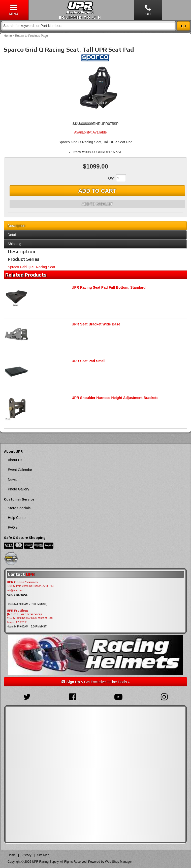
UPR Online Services (22, 582)
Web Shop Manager (118, 862)
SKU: (77, 124)
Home (8, 36)
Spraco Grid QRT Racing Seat (31, 267)
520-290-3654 (17, 595)
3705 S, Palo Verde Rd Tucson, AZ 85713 (30, 586)
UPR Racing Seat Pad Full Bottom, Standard (108, 287)
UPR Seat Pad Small (88, 361)
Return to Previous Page (31, 36)
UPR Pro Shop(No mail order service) (24, 612)
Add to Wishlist (97, 204)
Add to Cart (97, 191)
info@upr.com (15, 590)
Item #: (79, 152)
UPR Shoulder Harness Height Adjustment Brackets (115, 398)
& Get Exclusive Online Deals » (95, 682)
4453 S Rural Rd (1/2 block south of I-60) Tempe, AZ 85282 (30, 620)
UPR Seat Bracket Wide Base (96, 324)
